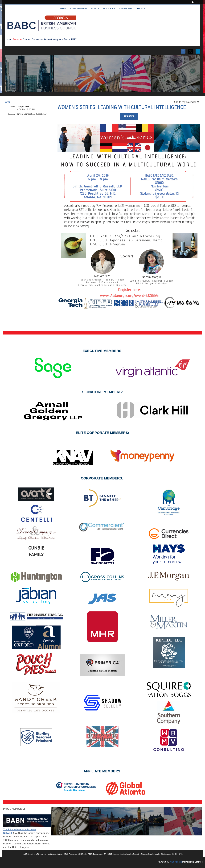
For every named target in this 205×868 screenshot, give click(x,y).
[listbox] (187, 102)
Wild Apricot (176, 862)
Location (11, 114)
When (13, 107)
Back (7, 102)
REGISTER (129, 116)
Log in (198, 2)
